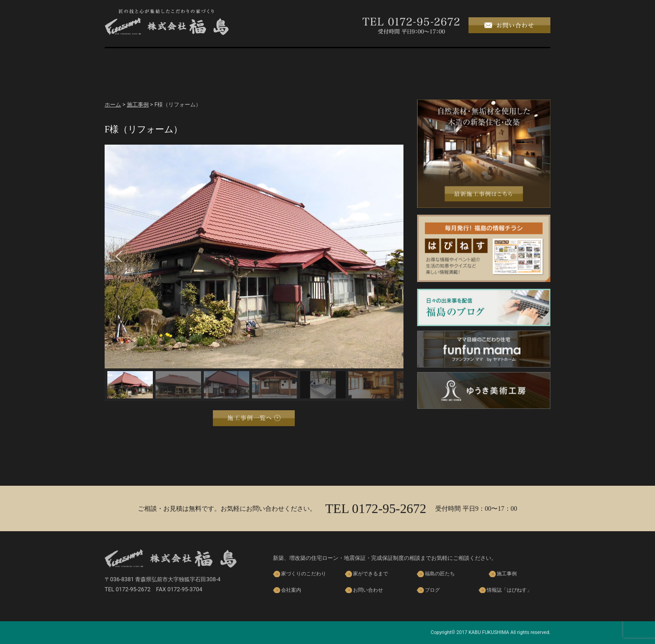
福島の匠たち (327, 61)
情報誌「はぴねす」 (509, 590)
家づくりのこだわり (200, 61)
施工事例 (391, 61)
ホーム (136, 61)
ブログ (519, 61)
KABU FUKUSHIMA (489, 632)
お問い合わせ (368, 590)
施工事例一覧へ (254, 418)
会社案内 (455, 61)
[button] (119, 257)
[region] (254, 273)
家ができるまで (264, 61)
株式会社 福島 (167, 22)
